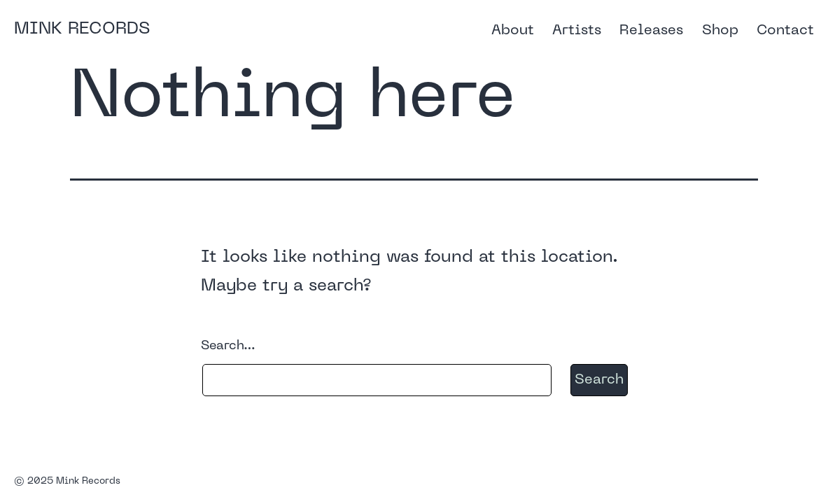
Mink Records (82, 29)
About (513, 31)
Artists (577, 31)
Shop (720, 31)
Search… (228, 346)
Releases (651, 31)
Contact (785, 31)
